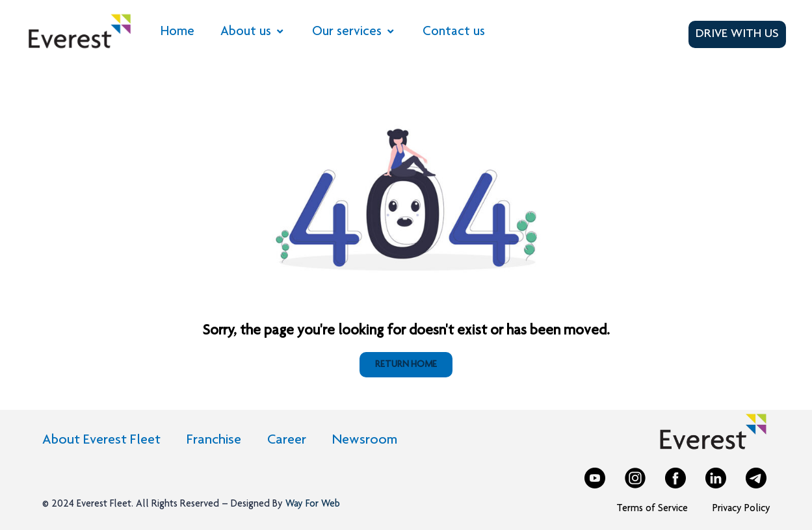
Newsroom (365, 440)
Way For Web (311, 505)
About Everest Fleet (101, 440)
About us (253, 32)
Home (177, 32)
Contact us (454, 32)
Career (287, 440)
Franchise (214, 440)
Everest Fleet (104, 505)
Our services (354, 32)
